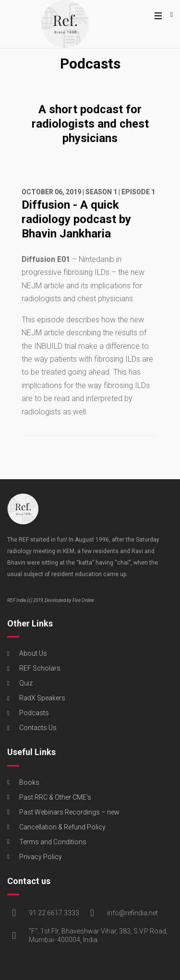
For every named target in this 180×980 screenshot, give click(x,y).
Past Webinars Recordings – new (69, 812)
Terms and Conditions (53, 842)
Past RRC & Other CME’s (55, 797)
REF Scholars (40, 668)
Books (29, 782)
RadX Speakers (42, 698)
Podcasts (34, 713)
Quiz (26, 683)
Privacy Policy (41, 857)
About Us (33, 653)
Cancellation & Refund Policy (62, 827)
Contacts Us (38, 728)
